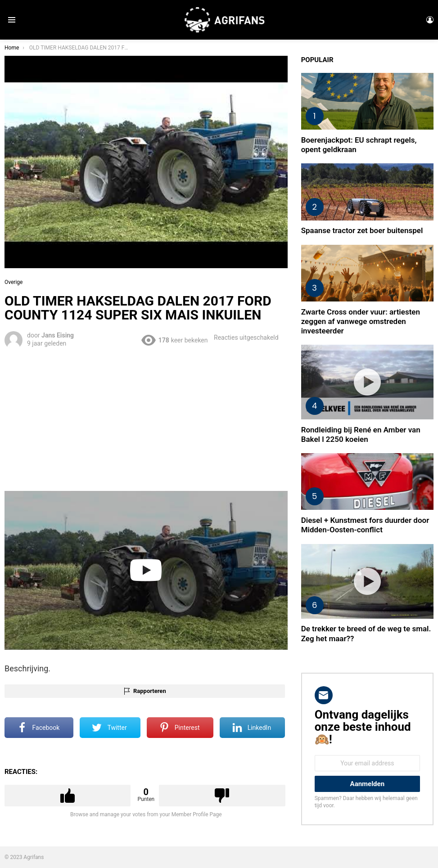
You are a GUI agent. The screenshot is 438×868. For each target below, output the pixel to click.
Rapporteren (150, 691)
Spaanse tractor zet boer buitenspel (362, 230)
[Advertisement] (146, 418)
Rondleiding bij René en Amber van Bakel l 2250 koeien (361, 434)
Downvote (222, 796)
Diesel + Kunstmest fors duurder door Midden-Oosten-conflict (365, 525)
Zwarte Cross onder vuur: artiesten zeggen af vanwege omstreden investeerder (361, 322)
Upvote (68, 796)
